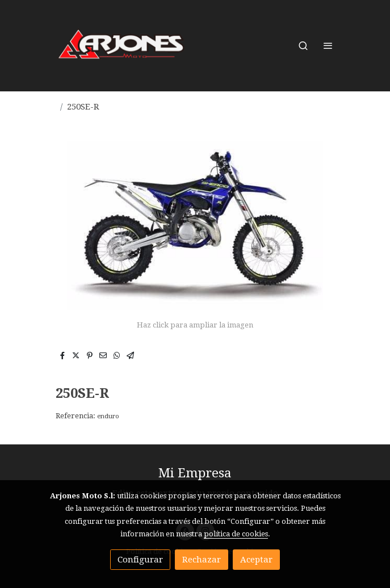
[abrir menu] (328, 45)
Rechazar (202, 560)
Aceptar (256, 560)
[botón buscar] (303, 45)
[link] (121, 46)
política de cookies (236, 534)
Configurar (140, 560)
